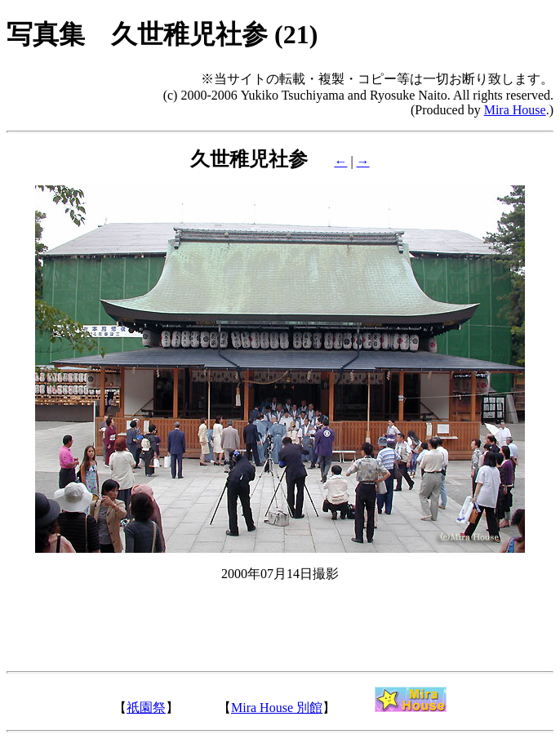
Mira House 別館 (277, 708)
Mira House (515, 110)
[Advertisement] (280, 638)
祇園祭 (146, 708)
